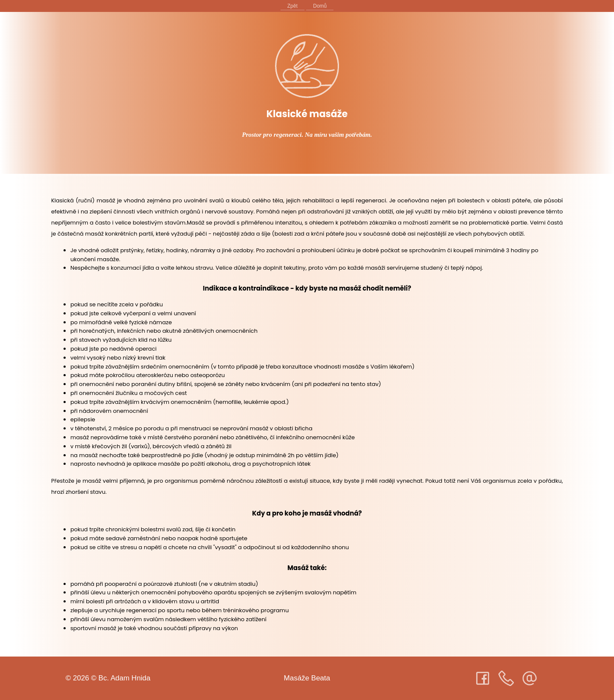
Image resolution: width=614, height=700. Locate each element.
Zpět (293, 6)
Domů (320, 6)
